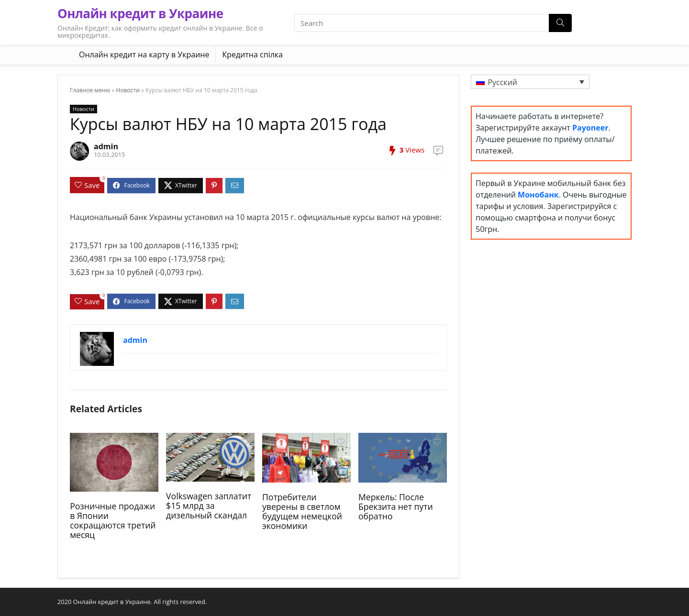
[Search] (560, 23)
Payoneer (590, 128)
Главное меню (90, 90)
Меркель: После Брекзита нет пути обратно (396, 506)
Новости (128, 90)
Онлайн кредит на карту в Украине (144, 55)
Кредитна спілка (252, 55)
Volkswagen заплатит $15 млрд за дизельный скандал (209, 506)
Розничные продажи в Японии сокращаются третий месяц (113, 520)
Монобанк (538, 195)
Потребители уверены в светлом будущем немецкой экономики (302, 511)
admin (106, 146)
